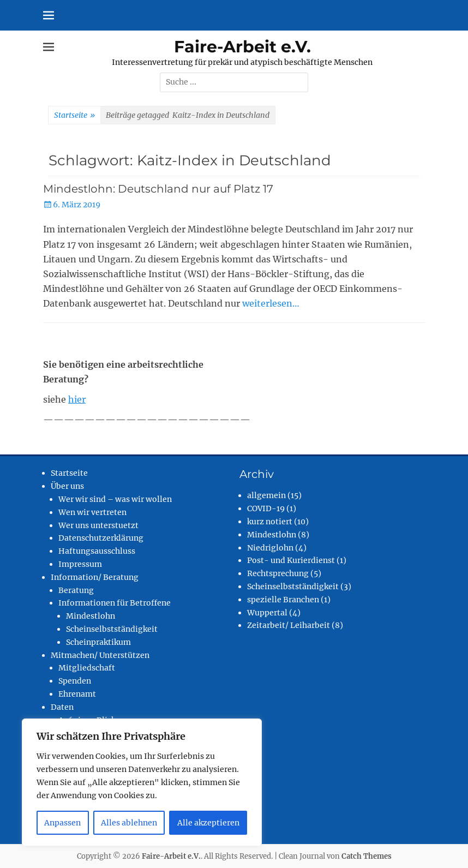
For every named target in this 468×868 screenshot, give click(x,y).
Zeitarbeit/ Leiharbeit (289, 625)
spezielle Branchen (283, 600)
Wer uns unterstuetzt (98, 525)
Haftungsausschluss (97, 551)
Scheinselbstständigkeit (112, 629)
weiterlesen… (271, 303)
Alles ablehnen (129, 823)
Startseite (74, 116)
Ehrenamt (77, 694)
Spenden (75, 681)
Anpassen (62, 823)
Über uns (67, 486)
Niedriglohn (270, 548)
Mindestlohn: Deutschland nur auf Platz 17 (158, 189)
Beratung (76, 590)
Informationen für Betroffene (115, 603)
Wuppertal (267, 613)
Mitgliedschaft (87, 668)
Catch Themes (367, 856)
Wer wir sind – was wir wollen (115, 499)
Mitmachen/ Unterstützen (100, 655)
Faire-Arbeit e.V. (242, 47)
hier (77, 399)
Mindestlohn (91, 616)
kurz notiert (270, 522)
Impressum (80, 564)
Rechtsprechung (278, 573)
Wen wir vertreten (92, 512)
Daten (62, 707)
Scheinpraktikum (98, 642)
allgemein (266, 495)
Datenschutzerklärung (101, 538)
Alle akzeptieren (208, 823)
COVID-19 (266, 508)
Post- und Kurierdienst (291, 560)
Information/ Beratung (95, 577)
